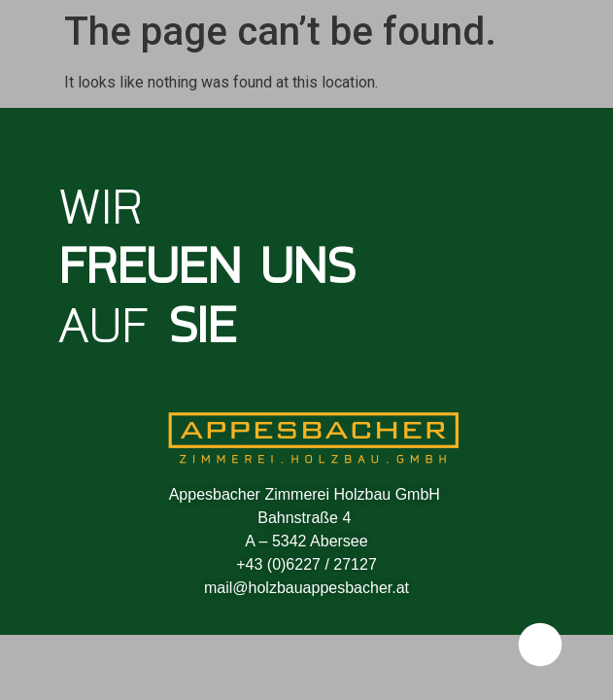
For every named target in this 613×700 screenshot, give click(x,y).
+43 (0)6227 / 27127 (306, 564)
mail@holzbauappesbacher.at (306, 588)
